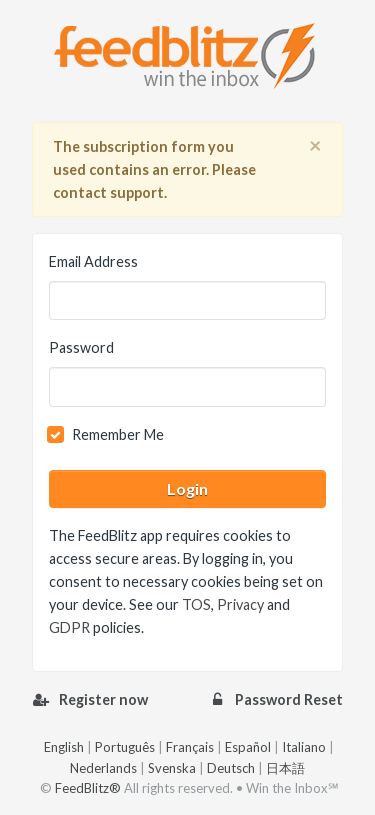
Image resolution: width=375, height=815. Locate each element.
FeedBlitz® (88, 788)
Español (248, 747)
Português (125, 747)
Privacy (240, 604)
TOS (196, 604)
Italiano (304, 747)
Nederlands (103, 768)
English (64, 747)
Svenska (172, 768)
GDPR (69, 627)
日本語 (285, 768)
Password (81, 347)
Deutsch (231, 768)
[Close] (315, 146)
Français (190, 747)
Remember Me (118, 434)
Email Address (93, 261)
